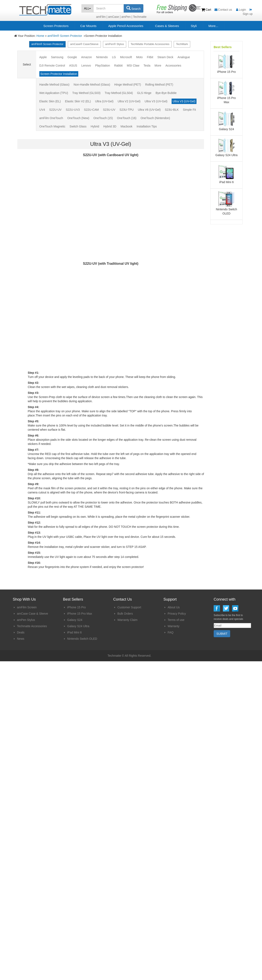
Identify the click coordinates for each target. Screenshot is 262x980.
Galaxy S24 (75, 620)
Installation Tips (147, 126)
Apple (43, 57)
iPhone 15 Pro (76, 607)
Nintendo (102, 57)
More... (213, 26)
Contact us (224, 10)
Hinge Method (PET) (128, 85)
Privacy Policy (177, 614)
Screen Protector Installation (59, 74)
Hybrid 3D (110, 126)
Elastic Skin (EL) (50, 101)
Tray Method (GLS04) (119, 93)
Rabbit (118, 66)
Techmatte (140, 17)
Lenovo (86, 66)
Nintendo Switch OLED (82, 639)
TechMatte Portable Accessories (150, 44)
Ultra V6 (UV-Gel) (149, 110)
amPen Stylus (26, 620)
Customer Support (129, 607)
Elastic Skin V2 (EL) (78, 101)
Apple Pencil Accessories (126, 26)
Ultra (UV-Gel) (104, 101)
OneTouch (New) (78, 118)
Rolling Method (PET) (159, 85)
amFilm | (102, 17)
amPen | (127, 17)
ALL (88, 8)
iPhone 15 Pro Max (80, 614)
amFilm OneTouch (51, 118)
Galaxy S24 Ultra (78, 626)
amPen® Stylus (115, 44)
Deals (21, 632)
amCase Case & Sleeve (33, 614)
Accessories (173, 66)
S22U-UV (55, 110)
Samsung (57, 57)
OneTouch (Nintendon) (155, 118)
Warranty (173, 626)
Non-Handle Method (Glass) (92, 85)
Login (241, 10)
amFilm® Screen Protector (65, 36)
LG (114, 57)
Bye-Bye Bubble (166, 93)
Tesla (147, 66)
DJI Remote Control (52, 66)
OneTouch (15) (103, 118)
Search (134, 8)
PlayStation (103, 66)
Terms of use (176, 620)
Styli (194, 26)
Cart (207, 10)
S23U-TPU (127, 110)
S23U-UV (109, 110)
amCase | (114, 17)
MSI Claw (133, 66)
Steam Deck (165, 57)
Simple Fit (189, 110)
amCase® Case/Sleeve (84, 44)
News (21, 639)
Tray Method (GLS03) (86, 93)
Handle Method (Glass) (54, 85)
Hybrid (95, 126)
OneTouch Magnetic (52, 126)
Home (40, 36)
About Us (174, 607)
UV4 (42, 110)
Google (72, 57)
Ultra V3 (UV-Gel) (156, 101)
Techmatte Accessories (32, 626)
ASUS (73, 66)
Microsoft (126, 57)
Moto (139, 57)
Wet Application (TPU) (54, 93)
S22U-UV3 (73, 110)
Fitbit (150, 57)
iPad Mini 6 (74, 632)
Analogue (184, 57)
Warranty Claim (127, 620)
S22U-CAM (91, 110)
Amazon (87, 57)
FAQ (171, 632)
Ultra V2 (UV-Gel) (129, 101)
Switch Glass (78, 126)
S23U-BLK (172, 110)
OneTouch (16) (127, 118)
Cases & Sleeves (167, 26)
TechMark (182, 44)
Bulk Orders (125, 614)
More (158, 66)
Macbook (127, 126)
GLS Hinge (144, 93)
